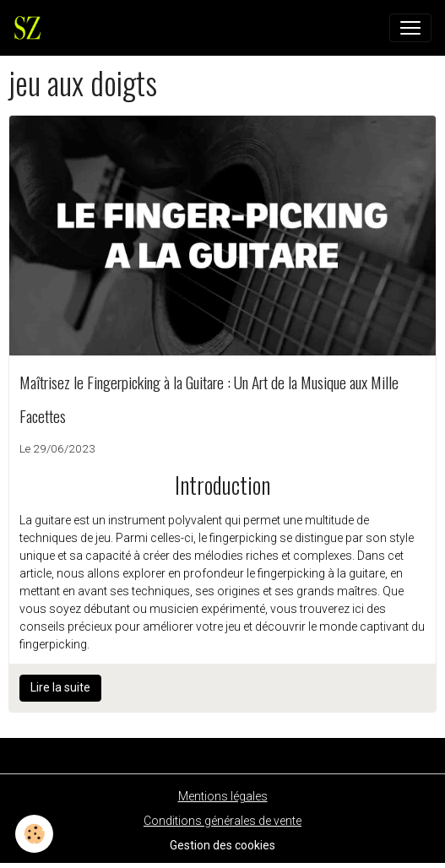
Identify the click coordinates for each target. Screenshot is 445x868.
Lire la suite (60, 687)
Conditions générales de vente (222, 821)
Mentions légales (223, 796)
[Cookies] (34, 834)
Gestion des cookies (222, 845)
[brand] (31, 28)
